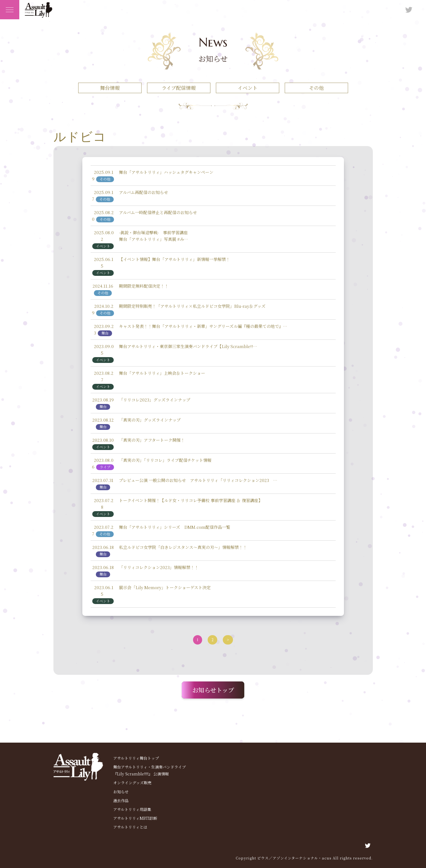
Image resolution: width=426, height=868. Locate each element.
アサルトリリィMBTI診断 (135, 818)
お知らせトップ (213, 690)
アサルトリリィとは (130, 827)
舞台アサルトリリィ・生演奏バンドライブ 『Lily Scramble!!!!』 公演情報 (150, 770)
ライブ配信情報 (179, 88)
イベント (248, 88)
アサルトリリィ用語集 (132, 809)
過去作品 (121, 800)
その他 (316, 88)
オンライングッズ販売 (132, 783)
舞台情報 (110, 88)
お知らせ (121, 792)
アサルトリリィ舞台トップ (136, 758)
